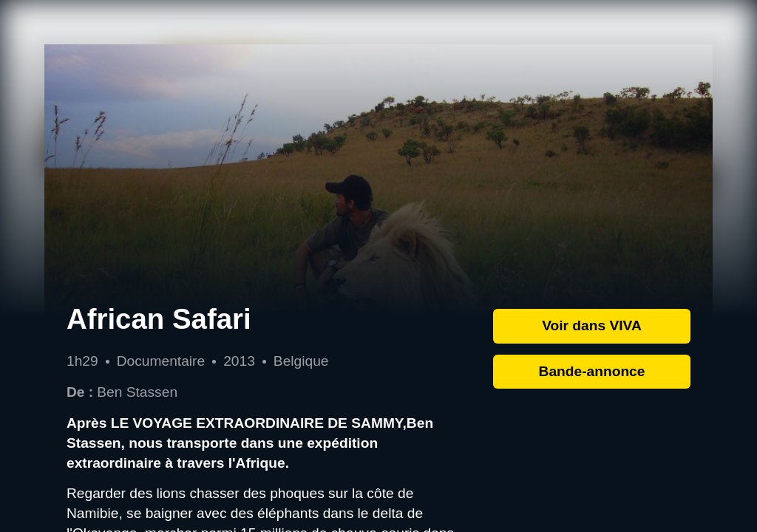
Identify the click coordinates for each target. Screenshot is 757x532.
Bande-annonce (592, 371)
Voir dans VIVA (592, 325)
